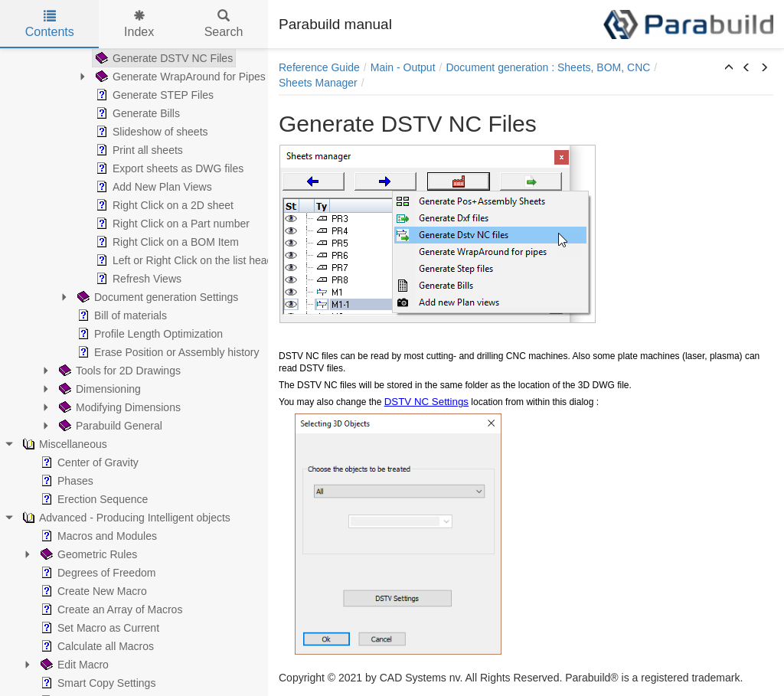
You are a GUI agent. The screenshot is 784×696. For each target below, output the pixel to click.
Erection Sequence (93, 499)
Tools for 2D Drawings (118, 371)
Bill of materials (121, 315)
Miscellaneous (63, 444)
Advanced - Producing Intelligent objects (125, 518)
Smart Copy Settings (96, 683)
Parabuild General (109, 426)
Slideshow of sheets (150, 132)
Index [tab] (139, 24)
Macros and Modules (97, 536)
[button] (729, 68)
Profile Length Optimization (149, 334)
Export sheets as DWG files (168, 168)
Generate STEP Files (153, 95)
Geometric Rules (87, 554)
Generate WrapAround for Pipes (179, 77)
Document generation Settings (156, 297)
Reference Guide (319, 67)
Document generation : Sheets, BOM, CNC (548, 67)
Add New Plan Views (152, 187)
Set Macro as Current (98, 628)
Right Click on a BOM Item (166, 242)
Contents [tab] (50, 24)
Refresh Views (137, 279)
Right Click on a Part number (171, 224)
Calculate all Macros (96, 646)
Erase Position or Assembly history (167, 352)
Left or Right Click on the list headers (190, 260)
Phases (65, 481)
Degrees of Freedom (96, 573)
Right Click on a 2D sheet (163, 205)
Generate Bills (136, 113)
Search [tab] (224, 24)
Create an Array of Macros (110, 609)
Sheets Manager (318, 83)
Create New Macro (92, 591)
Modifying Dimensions (118, 407)
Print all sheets (138, 150)
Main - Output (403, 67)
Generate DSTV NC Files (163, 58)
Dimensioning (98, 389)
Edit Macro (73, 665)
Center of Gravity (88, 462)
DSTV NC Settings (426, 402)
